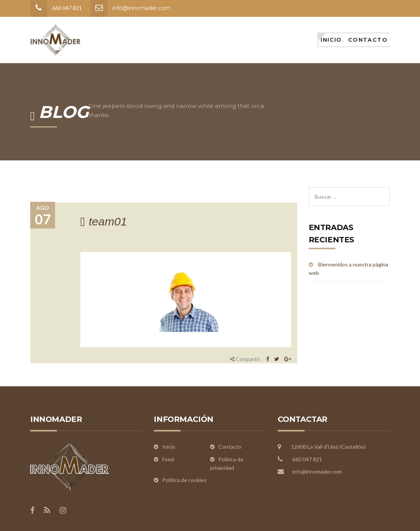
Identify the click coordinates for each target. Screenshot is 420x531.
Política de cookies (184, 480)
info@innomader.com (142, 8)
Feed (168, 459)
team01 (108, 221)
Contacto (368, 40)
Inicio (331, 40)
